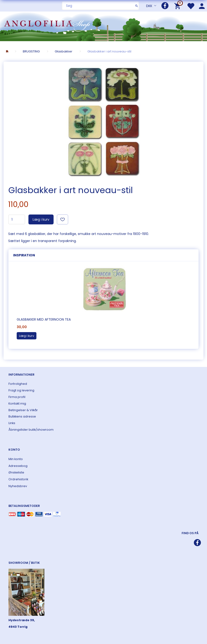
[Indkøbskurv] (178, 6)
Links (12, 423)
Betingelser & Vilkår (23, 410)
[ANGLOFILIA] (103, 26)
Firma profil (17, 397)
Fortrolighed (18, 384)
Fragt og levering (21, 390)
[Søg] (137, 6)
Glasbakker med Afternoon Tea (44, 319)
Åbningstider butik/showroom (31, 430)
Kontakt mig (17, 403)
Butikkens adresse (22, 416)
